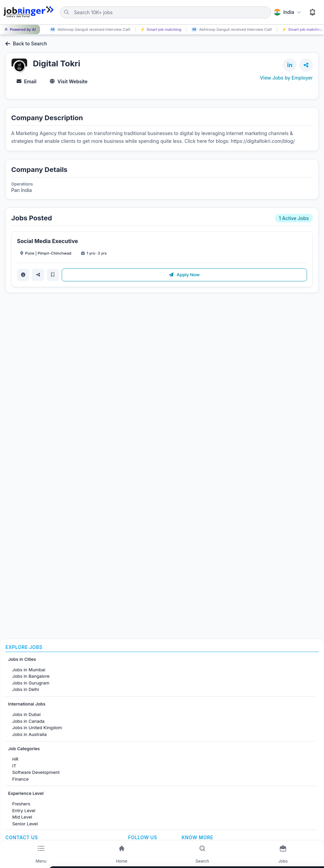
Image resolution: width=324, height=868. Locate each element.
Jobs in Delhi (26, 689)
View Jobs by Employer (286, 78)
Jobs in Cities (22, 659)
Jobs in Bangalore (31, 676)
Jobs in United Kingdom (37, 728)
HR (15, 759)
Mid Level (22, 817)
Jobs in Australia (29, 734)
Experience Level (26, 793)
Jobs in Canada (28, 721)
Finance (21, 779)
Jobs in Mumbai (29, 670)
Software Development (36, 772)
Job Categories (24, 749)
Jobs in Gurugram (31, 683)
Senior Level (25, 824)
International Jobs (27, 704)
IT (14, 766)
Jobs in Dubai (26, 714)
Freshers (21, 804)
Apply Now (184, 275)
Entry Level (24, 810)
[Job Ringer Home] (29, 12)
